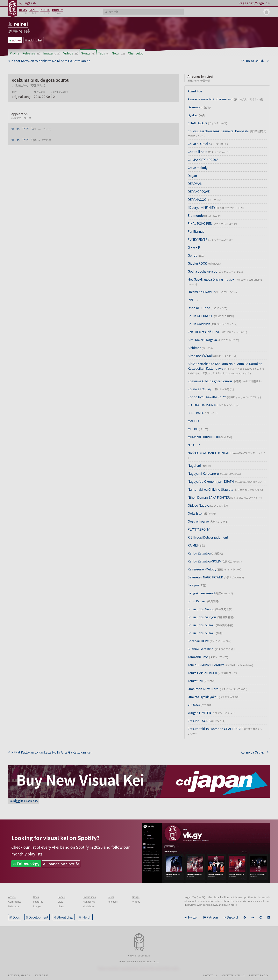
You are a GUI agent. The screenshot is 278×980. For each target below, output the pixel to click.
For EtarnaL (196, 231)
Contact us (210, 975)
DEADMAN (195, 183)
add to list (35, 40)
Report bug (41, 975)
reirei (21, 24)
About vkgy (65, 917)
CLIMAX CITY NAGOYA (203, 160)
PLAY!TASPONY (199, 529)
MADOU (193, 421)
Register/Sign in (19, 975)
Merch (87, 917)
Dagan (192, 175)
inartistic (152, 962)
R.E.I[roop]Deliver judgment (208, 537)
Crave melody (198, 168)
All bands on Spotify (61, 864)
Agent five (195, 91)
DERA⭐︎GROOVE (199, 191)
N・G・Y (194, 445)
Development (39, 917)
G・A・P (194, 247)
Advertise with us (233, 975)
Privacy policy (259, 975)
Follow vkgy (28, 864)
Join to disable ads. (24, 801)
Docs (16, 917)
